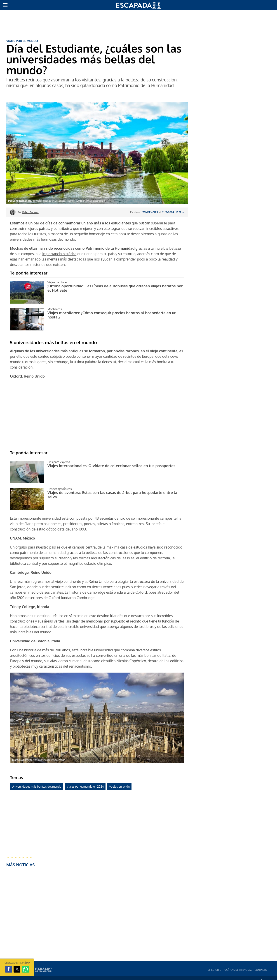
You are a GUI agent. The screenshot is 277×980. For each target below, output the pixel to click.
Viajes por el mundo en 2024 (85, 786)
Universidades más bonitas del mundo (37, 786)
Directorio (214, 970)
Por (28, 212)
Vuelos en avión (119, 786)
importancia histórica (59, 254)
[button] (5, 5)
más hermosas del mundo (54, 239)
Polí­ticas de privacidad (238, 970)
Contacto (261, 970)
